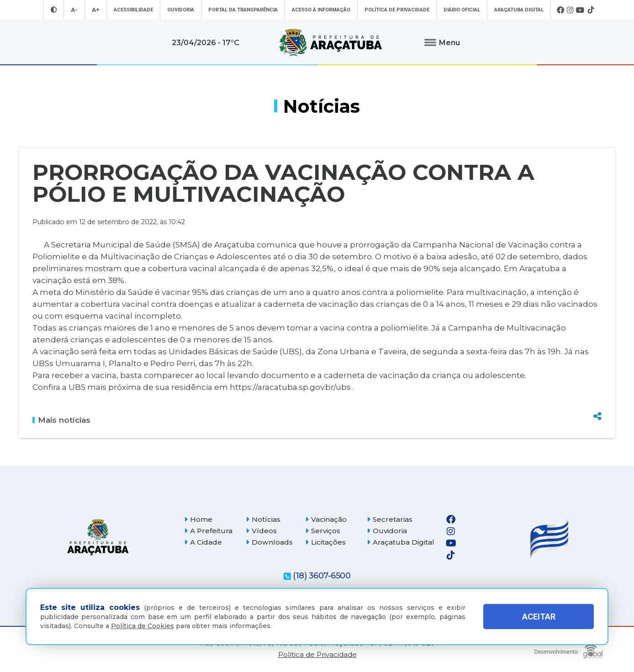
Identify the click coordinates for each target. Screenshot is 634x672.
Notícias (263, 519)
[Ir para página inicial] (331, 42)
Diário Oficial (462, 10)
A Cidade (203, 542)
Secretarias (390, 519)
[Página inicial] (98, 537)
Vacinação (326, 519)
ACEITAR (539, 617)
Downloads (269, 542)
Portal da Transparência (243, 10)
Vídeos (261, 531)
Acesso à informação (321, 10)
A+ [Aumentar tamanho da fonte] (96, 10)
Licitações (325, 542)
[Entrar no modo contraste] (54, 10)
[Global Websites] (568, 649)
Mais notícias (61, 420)
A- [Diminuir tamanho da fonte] (74, 10)
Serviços (323, 531)
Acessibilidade (133, 10)
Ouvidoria (181, 10)
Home (198, 519)
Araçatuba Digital (519, 10)
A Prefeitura (208, 531)
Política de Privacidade (397, 10)
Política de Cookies (143, 626)
